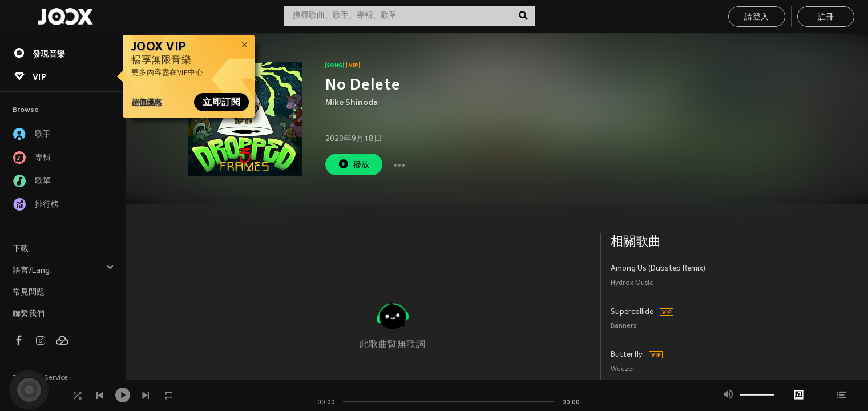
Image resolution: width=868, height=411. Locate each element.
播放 (354, 164)
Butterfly (627, 355)
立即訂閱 (221, 102)
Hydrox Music (632, 283)
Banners (623, 326)
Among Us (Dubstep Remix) (658, 269)
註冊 (826, 17)
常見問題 (29, 293)
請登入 (756, 17)
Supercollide (632, 312)
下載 (21, 249)
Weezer (623, 370)
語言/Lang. (63, 269)
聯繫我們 (29, 314)
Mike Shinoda (352, 103)
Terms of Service (40, 378)
